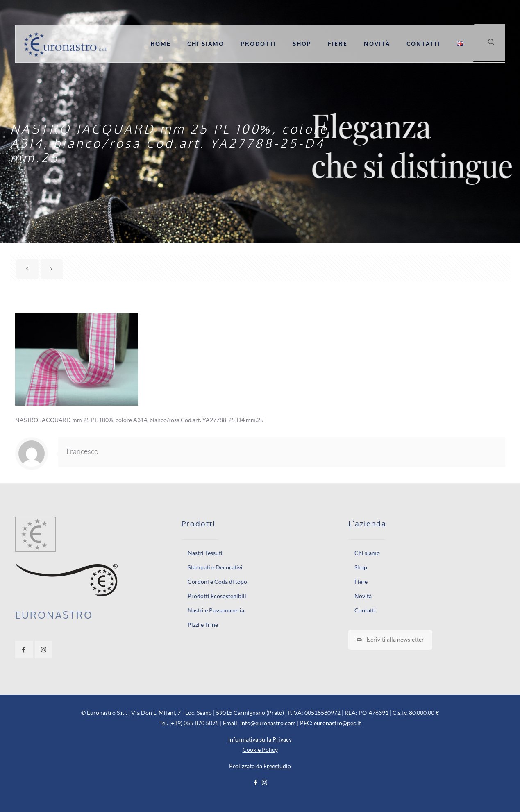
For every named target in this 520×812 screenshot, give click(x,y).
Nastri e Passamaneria (216, 610)
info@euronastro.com (268, 723)
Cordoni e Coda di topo (217, 582)
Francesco (82, 451)
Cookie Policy (260, 750)
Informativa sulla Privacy (260, 739)
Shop (361, 567)
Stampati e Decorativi (215, 567)
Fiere (361, 582)
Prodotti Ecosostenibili (217, 596)
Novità (363, 596)
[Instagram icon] (265, 782)
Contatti (365, 610)
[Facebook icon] (256, 782)
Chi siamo (367, 553)
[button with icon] (24, 650)
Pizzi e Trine (203, 625)
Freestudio (277, 766)
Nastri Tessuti (205, 553)
